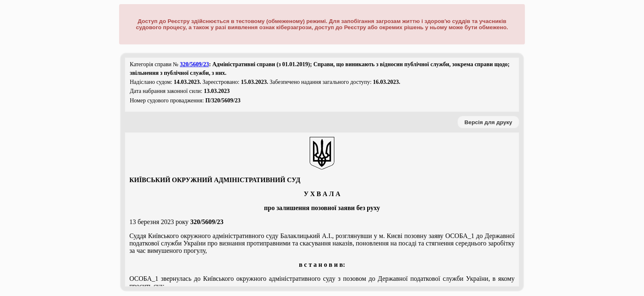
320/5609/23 (194, 64)
